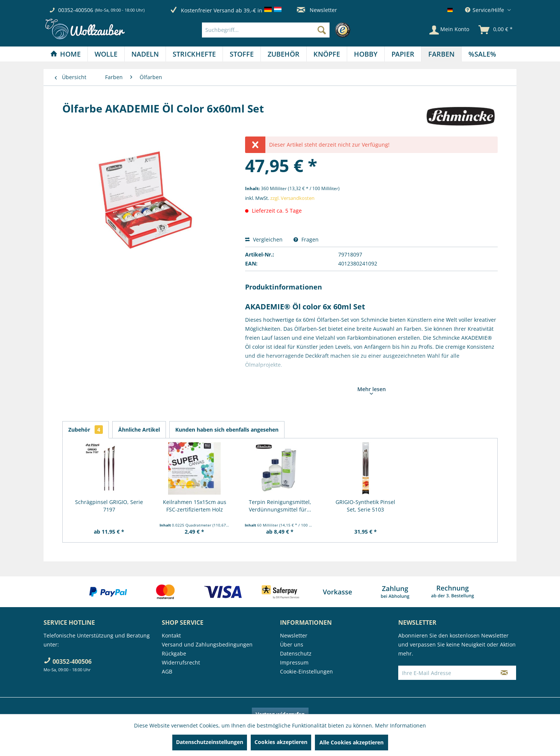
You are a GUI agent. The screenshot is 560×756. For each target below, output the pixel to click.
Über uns (292, 644)
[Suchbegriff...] (266, 30)
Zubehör (86, 430)
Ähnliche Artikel (139, 430)
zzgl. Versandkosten (292, 198)
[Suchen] (322, 30)
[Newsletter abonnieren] (504, 673)
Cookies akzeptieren (281, 742)
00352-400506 (76, 10)
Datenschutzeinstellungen (210, 742)
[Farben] (441, 54)
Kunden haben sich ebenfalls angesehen (227, 430)
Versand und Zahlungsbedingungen (207, 644)
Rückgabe (174, 653)
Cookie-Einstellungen (306, 671)
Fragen (306, 239)
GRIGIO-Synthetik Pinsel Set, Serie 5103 (365, 506)
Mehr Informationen (400, 725)
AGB (167, 671)
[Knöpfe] (327, 54)
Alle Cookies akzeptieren (352, 742)
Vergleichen (264, 239)
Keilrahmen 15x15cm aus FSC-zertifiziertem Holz (195, 506)
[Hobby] (366, 54)
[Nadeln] (145, 54)
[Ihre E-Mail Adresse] (446, 673)
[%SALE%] (482, 54)
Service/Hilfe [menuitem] (485, 10)
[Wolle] (106, 54)
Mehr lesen (372, 390)
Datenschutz (296, 653)
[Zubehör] (284, 54)
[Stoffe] (242, 54)
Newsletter (317, 10)
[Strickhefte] (194, 54)
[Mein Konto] (449, 30)
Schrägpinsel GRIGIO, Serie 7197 (109, 506)
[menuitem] (278, 30)
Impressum (294, 662)
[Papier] (403, 54)
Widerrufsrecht (181, 662)
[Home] (65, 54)
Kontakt (171, 635)
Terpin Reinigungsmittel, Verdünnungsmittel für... (280, 506)
